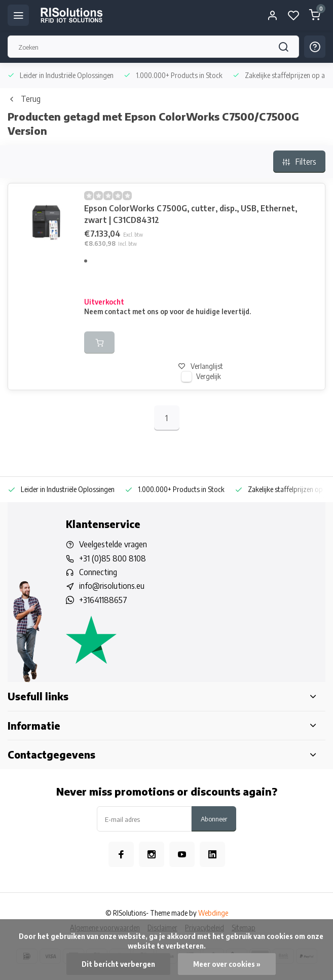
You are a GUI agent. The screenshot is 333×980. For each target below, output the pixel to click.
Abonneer (214, 819)
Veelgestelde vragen (113, 544)
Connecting (98, 572)
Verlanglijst (201, 366)
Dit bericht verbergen (118, 964)
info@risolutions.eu (112, 586)
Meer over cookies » (227, 964)
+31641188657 (103, 600)
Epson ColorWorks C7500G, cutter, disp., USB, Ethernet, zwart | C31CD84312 (191, 214)
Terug (24, 99)
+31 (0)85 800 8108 (113, 558)
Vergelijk (209, 376)
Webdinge (213, 913)
